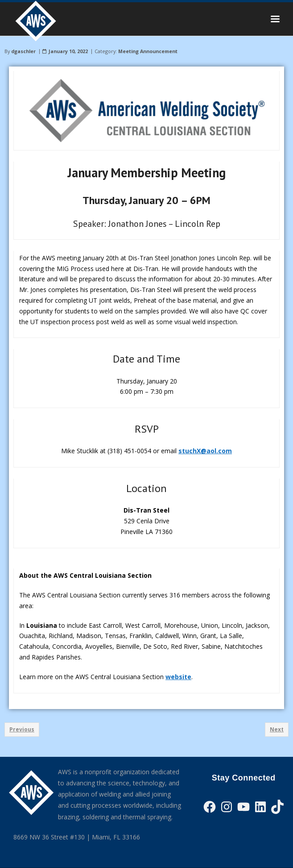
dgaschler (23, 51)
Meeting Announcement (148, 51)
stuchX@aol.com (205, 451)
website (178, 677)
